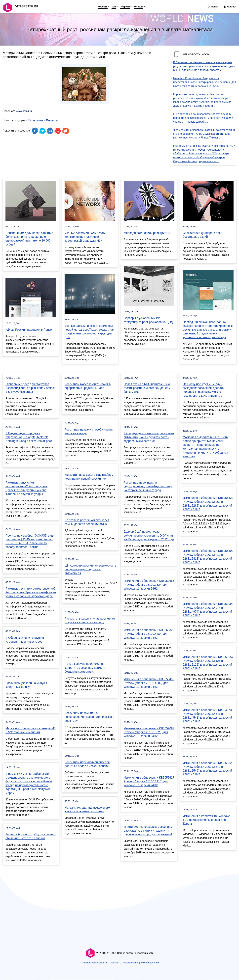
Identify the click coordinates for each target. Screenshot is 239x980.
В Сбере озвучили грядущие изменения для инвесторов (25, 640)
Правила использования (95, 963)
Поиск (213, 7)
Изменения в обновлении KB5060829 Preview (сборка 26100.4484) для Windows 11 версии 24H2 (149, 634)
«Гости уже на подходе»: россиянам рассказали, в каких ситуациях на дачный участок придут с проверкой (148, 831)
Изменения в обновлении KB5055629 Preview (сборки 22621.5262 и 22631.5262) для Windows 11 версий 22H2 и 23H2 (208, 504)
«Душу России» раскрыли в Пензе (29, 330)
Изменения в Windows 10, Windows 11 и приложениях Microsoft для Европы (207, 820)
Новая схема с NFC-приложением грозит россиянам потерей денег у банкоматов (147, 388)
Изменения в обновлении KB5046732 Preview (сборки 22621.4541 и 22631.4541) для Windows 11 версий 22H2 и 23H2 (208, 716)
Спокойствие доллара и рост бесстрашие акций (202, 235)
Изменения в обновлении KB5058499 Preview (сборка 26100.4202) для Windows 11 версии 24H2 (149, 683)
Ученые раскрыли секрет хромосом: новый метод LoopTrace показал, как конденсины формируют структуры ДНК (89, 332)
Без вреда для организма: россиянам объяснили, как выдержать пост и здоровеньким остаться (149, 437)
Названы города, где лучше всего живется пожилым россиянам (87, 809)
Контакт (138, 7)
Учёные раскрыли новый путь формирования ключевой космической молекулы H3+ (85, 237)
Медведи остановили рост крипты (147, 233)
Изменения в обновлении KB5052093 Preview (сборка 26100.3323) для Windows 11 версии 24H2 (149, 732)
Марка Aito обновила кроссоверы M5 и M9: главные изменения (30, 730)
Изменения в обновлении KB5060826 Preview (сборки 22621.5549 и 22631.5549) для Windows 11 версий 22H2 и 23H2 (208, 769)
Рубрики (125, 7)
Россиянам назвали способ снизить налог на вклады (89, 431)
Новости (103, 7)
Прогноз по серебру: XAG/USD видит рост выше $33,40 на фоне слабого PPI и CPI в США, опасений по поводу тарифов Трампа (31, 541)
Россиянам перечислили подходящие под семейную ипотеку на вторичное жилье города (148, 486)
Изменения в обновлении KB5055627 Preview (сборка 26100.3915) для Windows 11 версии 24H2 (149, 781)
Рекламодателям (150, 963)
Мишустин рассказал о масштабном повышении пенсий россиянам (89, 477)
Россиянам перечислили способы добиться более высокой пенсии (87, 764)
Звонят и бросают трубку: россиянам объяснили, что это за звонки (31, 836)
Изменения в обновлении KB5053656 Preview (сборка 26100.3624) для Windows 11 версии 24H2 (149, 585)
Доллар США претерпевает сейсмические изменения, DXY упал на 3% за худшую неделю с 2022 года (149, 535)
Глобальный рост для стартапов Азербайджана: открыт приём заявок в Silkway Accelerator (30, 388)
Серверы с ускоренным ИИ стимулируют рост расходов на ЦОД (148, 320)
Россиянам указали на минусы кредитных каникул (26, 685)
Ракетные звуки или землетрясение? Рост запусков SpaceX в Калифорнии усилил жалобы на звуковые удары (31, 592)
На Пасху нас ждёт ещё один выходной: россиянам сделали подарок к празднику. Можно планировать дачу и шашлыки (204, 390)
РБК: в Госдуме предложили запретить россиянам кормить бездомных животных (85, 668)
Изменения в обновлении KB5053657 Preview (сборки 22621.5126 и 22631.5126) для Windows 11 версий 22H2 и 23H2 (208, 663)
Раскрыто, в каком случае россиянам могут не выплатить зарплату (90, 620)
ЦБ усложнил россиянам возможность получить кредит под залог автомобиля (90, 569)
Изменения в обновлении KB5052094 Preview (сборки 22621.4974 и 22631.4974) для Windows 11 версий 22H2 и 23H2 (208, 610)
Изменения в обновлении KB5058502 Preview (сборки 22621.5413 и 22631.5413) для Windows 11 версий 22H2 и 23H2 (208, 557)
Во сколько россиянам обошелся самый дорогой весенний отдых (87, 522)
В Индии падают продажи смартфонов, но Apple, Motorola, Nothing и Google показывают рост (29, 437)
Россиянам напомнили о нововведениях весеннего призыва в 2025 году (89, 717)
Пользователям (130, 963)
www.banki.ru (24, 111)
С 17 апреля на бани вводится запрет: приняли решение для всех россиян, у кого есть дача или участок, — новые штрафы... (203, 118)
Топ (114, 7)
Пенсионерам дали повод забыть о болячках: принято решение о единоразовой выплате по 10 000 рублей (29, 239)
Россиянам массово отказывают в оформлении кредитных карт (88, 386)
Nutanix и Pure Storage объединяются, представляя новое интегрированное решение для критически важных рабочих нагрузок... (205, 82)
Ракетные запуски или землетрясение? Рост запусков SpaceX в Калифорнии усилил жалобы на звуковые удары (26, 488)
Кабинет (230, 7)
